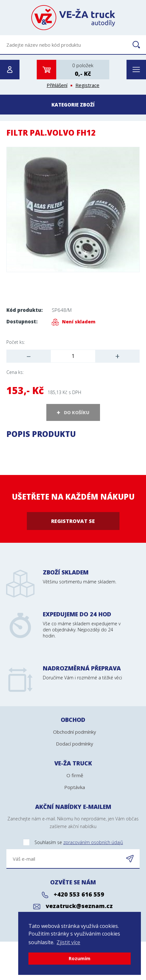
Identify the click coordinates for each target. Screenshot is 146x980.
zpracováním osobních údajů (93, 842)
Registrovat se (73, 521)
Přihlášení (57, 85)
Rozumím (80, 958)
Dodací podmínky (75, 744)
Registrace (87, 85)
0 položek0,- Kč (83, 70)
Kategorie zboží (73, 105)
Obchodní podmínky (75, 732)
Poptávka (75, 787)
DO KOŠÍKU (77, 412)
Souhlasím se (65, 843)
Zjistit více (68, 942)
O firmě (75, 775)
